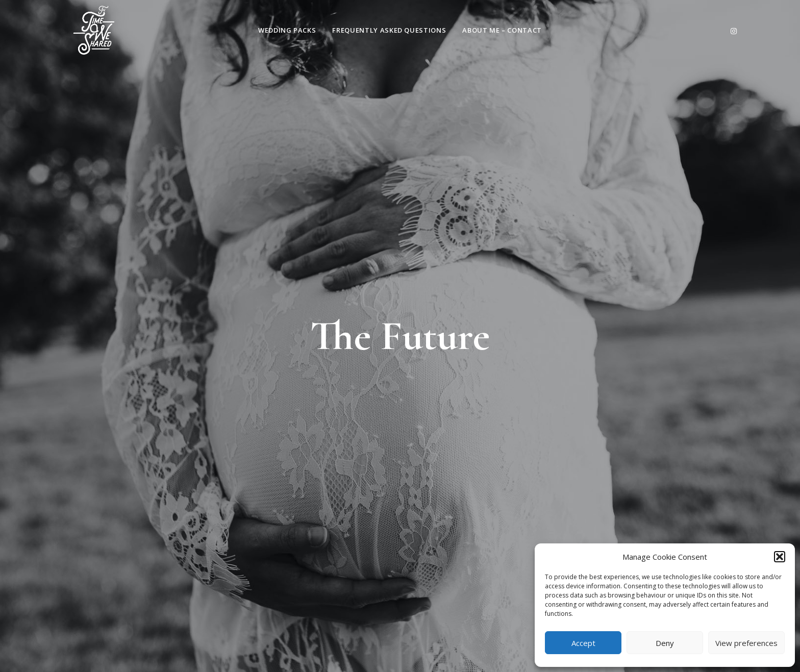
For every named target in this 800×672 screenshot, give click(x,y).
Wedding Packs (287, 30)
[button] (780, 557)
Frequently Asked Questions (389, 30)
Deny (665, 643)
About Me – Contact (502, 30)
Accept (583, 643)
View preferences (746, 643)
